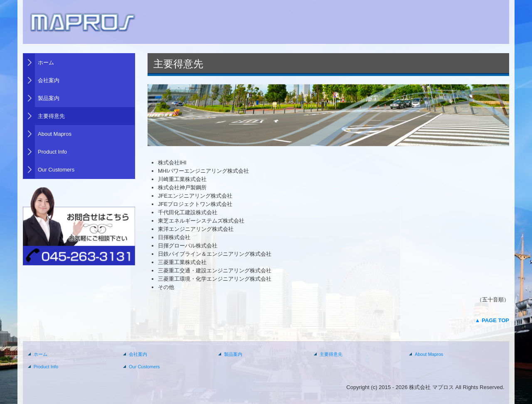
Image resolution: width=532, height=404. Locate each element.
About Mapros (55, 134)
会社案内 (49, 80)
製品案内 (49, 98)
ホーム (46, 62)
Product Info (52, 152)
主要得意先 (51, 116)
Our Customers (56, 170)
